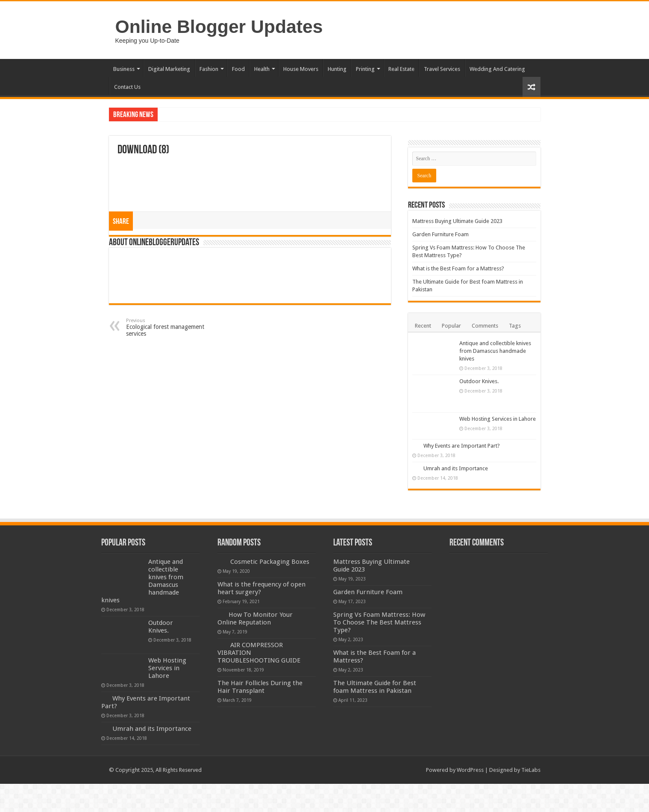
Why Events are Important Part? (462, 446)
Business (124, 69)
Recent (423, 326)
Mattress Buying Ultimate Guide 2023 (457, 221)
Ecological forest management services (170, 327)
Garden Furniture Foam (440, 234)
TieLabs (531, 770)
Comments (485, 326)
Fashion (209, 69)
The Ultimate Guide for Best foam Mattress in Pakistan (375, 687)
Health (262, 69)
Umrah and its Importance (456, 468)
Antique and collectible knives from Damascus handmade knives (495, 351)
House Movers (301, 69)
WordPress (470, 770)
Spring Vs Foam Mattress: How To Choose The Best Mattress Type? (379, 622)
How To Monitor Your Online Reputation (255, 619)
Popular (451, 326)
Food (238, 69)
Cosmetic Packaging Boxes (270, 562)
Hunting (337, 69)
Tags (515, 326)
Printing (365, 69)
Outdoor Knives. (479, 381)
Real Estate (401, 69)
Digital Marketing (169, 69)
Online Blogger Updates (219, 26)
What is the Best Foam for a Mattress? (458, 268)
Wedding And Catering (497, 69)
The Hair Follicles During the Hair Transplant (260, 687)
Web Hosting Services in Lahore (498, 419)
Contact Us (127, 87)
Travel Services (442, 69)
